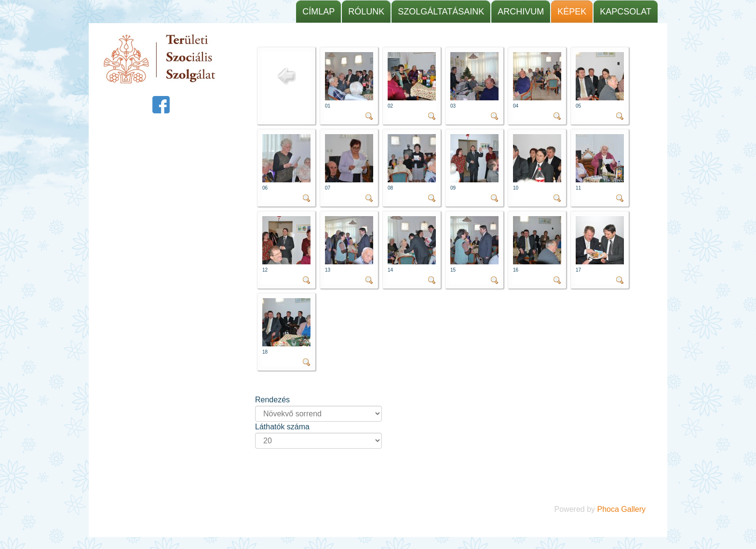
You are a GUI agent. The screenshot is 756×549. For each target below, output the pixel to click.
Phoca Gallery (622, 509)
